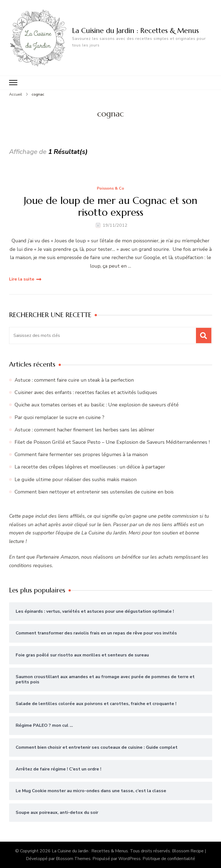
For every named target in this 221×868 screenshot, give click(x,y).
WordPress (129, 859)
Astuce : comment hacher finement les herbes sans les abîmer (84, 430)
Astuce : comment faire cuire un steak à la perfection (74, 380)
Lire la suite (22, 279)
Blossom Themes (73, 859)
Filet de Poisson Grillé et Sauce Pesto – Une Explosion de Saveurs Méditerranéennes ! (112, 442)
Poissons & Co (110, 189)
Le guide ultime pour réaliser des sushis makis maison (76, 479)
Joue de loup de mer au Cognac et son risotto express (110, 206)
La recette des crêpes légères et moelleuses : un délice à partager (90, 467)
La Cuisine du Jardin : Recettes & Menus (135, 30)
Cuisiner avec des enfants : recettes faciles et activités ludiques (86, 392)
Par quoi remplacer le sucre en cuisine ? (59, 417)
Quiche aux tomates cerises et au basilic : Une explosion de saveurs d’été (97, 405)
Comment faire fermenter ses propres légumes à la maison (81, 454)
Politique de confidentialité (169, 859)
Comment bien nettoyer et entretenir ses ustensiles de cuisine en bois (94, 492)
